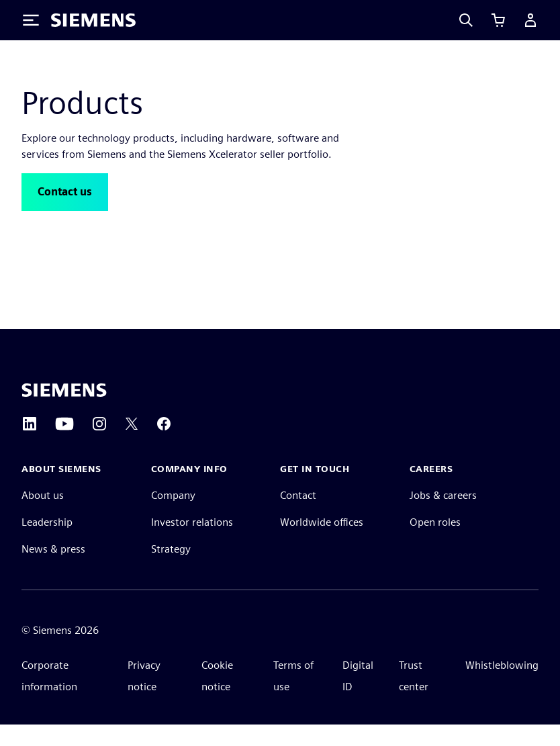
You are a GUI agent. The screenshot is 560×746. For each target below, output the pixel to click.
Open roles (435, 544)
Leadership (47, 544)
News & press (53, 570)
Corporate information (49, 697)
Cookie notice (217, 697)
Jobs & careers (443, 517)
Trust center (414, 697)
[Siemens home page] (64, 412)
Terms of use (293, 697)
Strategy (171, 570)
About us (43, 517)
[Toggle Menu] (31, 20)
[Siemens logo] (93, 20)
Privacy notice (144, 697)
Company (173, 517)
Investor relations (192, 544)
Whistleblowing (502, 687)
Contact (298, 517)
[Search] (466, 20)
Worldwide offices (322, 544)
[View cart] (498, 20)
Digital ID (358, 697)
